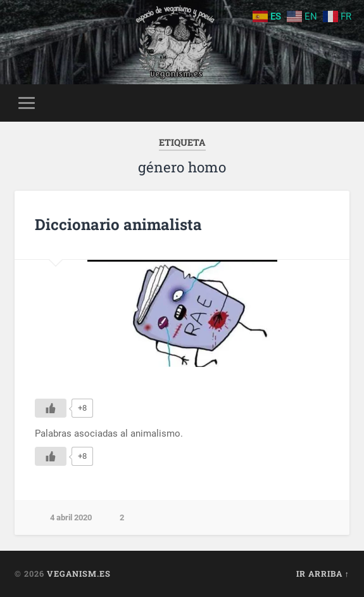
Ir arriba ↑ (323, 574)
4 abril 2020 (71, 517)
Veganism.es (79, 574)
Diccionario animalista (118, 224)
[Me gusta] (51, 408)
